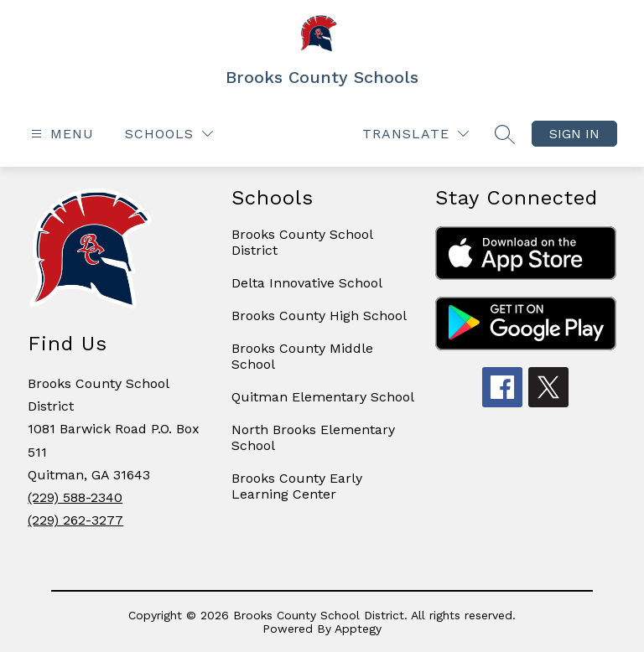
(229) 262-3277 (75, 520)
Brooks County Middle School (302, 356)
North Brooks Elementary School (313, 437)
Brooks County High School (319, 316)
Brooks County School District (302, 242)
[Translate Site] (415, 134)
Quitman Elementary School (323, 397)
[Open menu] (60, 134)
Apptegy (358, 629)
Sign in (574, 134)
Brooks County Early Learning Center (297, 486)
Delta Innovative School (307, 283)
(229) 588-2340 (75, 497)
